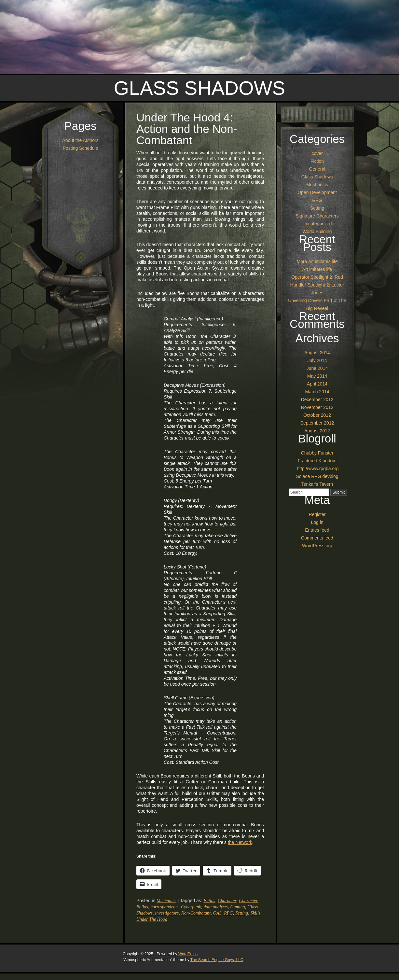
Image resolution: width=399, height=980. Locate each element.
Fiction (317, 161)
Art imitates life (317, 269)
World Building (317, 231)
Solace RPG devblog (317, 476)
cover (317, 153)
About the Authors (80, 140)
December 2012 (317, 399)
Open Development (317, 192)
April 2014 (317, 384)
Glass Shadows (200, 88)
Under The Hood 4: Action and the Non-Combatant (187, 129)
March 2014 (317, 392)
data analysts (215, 907)
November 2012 (317, 407)
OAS (217, 913)
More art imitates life (317, 261)
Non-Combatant (196, 913)
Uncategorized (317, 224)
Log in (317, 522)
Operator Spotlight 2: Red (317, 277)
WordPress (188, 954)
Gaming (237, 907)
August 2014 (317, 353)
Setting (242, 913)
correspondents (165, 907)
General (317, 169)
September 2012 (317, 423)
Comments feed (317, 538)
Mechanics (166, 901)
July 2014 (317, 360)
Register (317, 514)
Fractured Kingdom (317, 461)
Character (227, 901)
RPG (228, 913)
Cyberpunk (191, 907)
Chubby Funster (317, 453)
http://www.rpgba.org (317, 469)
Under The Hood (152, 919)
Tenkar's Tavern (317, 484)
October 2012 (317, 415)
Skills (255, 913)
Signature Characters (317, 216)
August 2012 (317, 431)
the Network (240, 842)
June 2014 (317, 368)
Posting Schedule (81, 148)
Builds (209, 901)
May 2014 (317, 376)
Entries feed (317, 530)
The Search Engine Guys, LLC (217, 960)
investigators (167, 913)
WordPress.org (317, 546)
